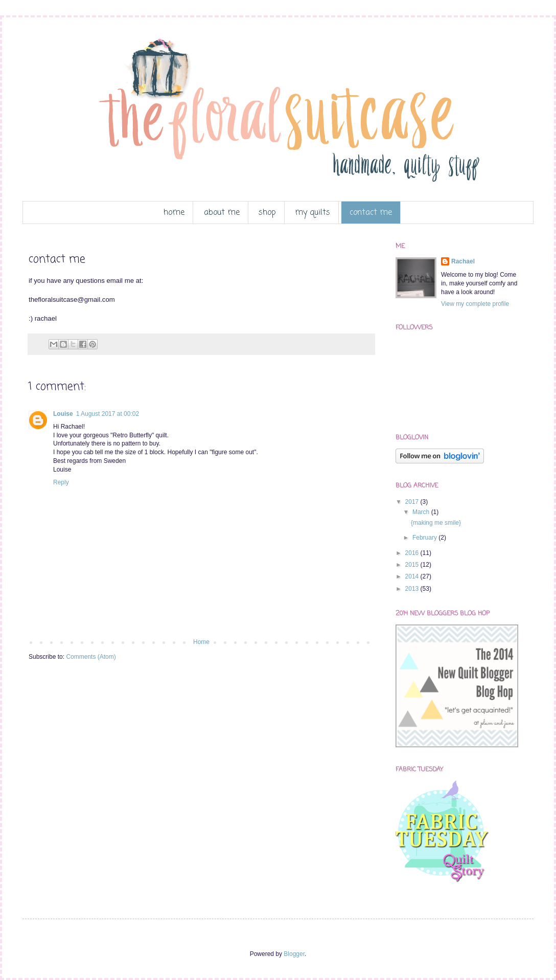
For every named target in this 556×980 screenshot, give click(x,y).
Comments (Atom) (91, 657)
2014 (413, 576)
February (425, 538)
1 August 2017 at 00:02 (108, 414)
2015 (413, 565)
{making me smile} (436, 523)
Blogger (294, 954)
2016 (413, 553)
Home (201, 642)
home (174, 213)
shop (267, 213)
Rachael (463, 261)
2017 (413, 502)
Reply (61, 482)
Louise (63, 414)
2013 (413, 589)
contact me (371, 213)
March (422, 512)
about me (222, 213)
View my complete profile (475, 304)
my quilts (312, 213)
